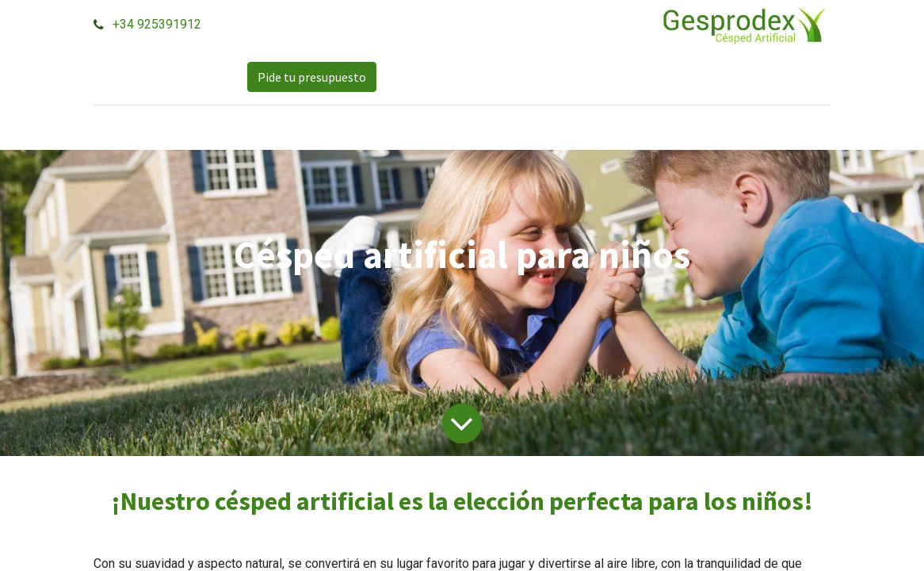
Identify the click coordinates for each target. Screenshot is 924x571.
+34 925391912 (157, 24)
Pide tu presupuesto (312, 77)
